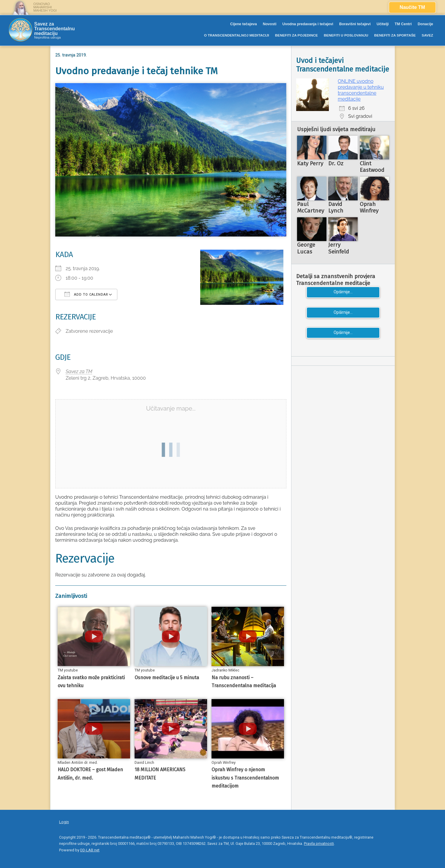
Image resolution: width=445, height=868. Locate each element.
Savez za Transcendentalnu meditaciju (55, 29)
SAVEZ (428, 35)
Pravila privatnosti (319, 844)
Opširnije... (343, 292)
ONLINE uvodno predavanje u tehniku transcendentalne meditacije (361, 90)
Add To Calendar (86, 294)
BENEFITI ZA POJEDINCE (296, 35)
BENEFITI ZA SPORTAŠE (395, 35)
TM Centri (403, 24)
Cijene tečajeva (244, 24)
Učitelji (383, 24)
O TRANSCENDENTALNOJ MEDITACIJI (237, 35)
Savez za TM (79, 372)
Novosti (270, 24)
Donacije (425, 24)
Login (64, 822)
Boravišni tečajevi (355, 24)
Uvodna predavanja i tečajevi (308, 24)
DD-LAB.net (90, 850)
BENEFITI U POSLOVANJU (346, 35)
